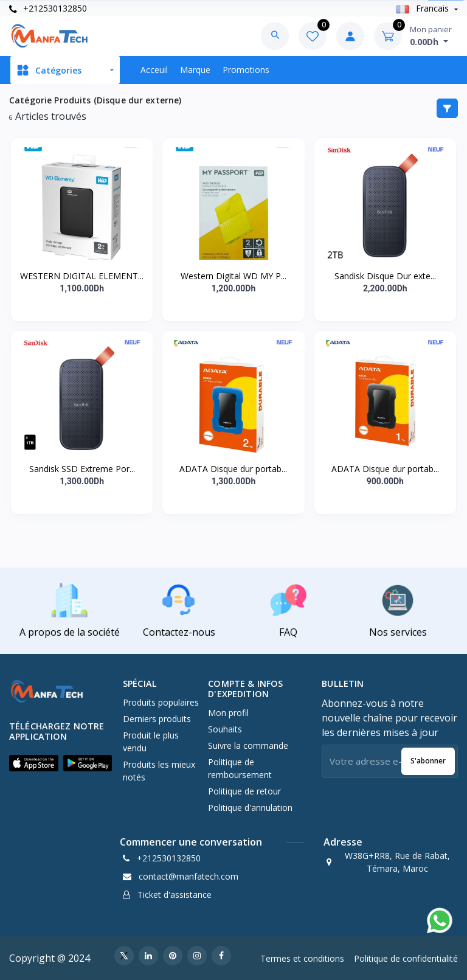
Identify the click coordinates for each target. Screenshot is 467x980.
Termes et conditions (302, 958)
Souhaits (225, 729)
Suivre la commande (248, 745)
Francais (424, 8)
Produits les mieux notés (159, 771)
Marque (195, 70)
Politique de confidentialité (406, 958)
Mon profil (228, 713)
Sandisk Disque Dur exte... (385, 276)
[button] (34, 763)
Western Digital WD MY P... (233, 276)
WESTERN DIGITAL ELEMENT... (82, 276)
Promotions (246, 70)
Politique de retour (244, 791)
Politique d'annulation (250, 808)
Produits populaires (161, 702)
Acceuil (154, 70)
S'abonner (428, 761)
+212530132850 (48, 8)
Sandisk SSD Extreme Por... (82, 469)
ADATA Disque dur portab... (233, 469)
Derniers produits (157, 719)
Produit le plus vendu (151, 742)
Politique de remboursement (240, 768)
